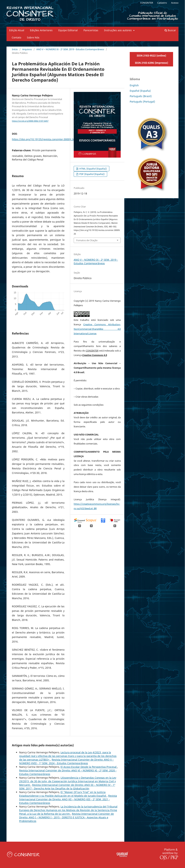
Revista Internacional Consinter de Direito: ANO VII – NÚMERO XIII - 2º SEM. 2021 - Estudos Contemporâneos (68, 799)
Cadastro (162, 3)
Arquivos (27, 49)
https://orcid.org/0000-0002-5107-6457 (30, 121)
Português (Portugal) (142, 102)
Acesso (175, 3)
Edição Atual (17, 30)
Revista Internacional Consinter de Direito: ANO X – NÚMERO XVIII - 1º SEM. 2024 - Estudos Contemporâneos (66, 761)
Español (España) (140, 91)
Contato (16, 37)
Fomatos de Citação (87, 240)
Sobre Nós (33, 37)
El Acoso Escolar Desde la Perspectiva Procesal (89, 767)
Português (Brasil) (141, 96)
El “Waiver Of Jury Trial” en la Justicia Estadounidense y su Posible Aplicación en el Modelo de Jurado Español (63, 794)
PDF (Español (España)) (92, 174)
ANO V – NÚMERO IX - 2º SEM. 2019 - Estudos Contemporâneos (70, 49)
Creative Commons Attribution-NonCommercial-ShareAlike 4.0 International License (97, 329)
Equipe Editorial (68, 30)
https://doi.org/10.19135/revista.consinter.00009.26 (43, 139)
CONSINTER (147, 3)
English (134, 85)
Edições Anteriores (41, 30)
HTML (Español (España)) (93, 169)
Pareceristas (91, 30)
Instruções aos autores (118, 30)
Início (15, 49)
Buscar (170, 30)
